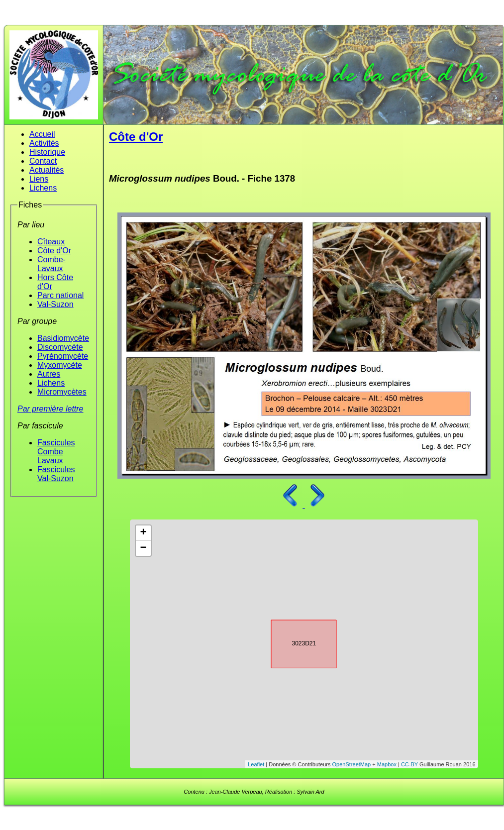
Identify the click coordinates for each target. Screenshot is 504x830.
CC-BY (409, 764)
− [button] (143, 548)
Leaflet (256, 764)
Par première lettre (50, 409)
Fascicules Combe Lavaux (56, 452)
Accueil (42, 134)
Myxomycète (60, 365)
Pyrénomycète (63, 356)
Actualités (47, 170)
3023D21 (295, 642)
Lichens (43, 188)
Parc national (60, 295)
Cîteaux (51, 242)
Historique (47, 152)
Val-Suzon (55, 304)
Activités (44, 143)
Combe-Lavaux (51, 264)
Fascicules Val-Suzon (56, 474)
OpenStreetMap (352, 764)
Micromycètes (62, 392)
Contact (43, 161)
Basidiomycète (63, 338)
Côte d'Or (54, 251)
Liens (39, 179)
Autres (49, 374)
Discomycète (60, 347)
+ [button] (143, 533)
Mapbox (387, 764)
